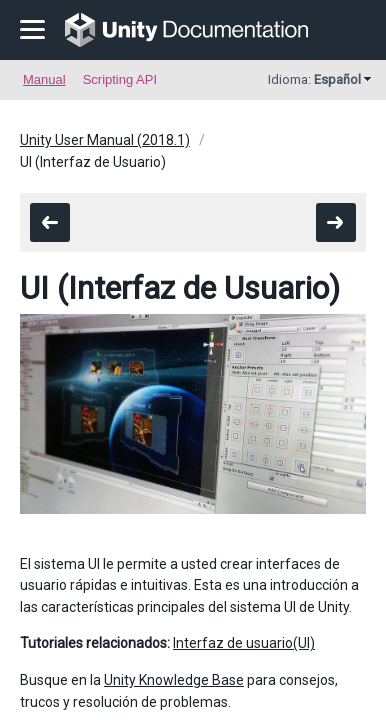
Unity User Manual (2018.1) (105, 140)
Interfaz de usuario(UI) (244, 643)
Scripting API (120, 79)
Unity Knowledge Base (174, 680)
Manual (44, 79)
